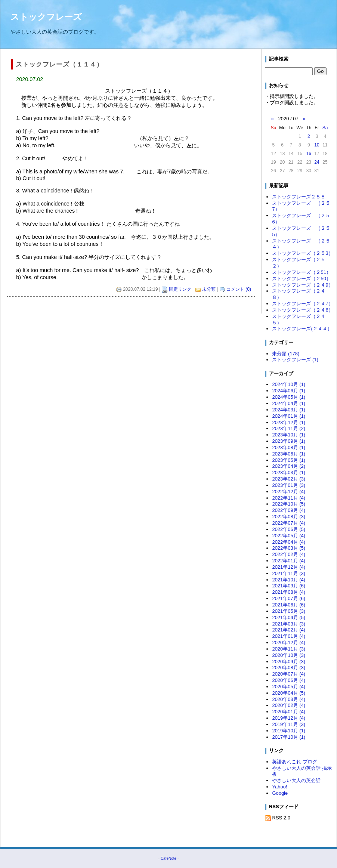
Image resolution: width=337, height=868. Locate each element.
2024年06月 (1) (289, 391)
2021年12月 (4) (289, 567)
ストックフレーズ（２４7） (302, 304)
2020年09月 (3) (289, 662)
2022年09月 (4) (289, 510)
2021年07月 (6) (289, 598)
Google (280, 793)
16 (309, 154)
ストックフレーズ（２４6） (302, 310)
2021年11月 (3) (289, 573)
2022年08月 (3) (289, 517)
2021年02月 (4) (289, 630)
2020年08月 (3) (289, 668)
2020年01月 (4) (289, 712)
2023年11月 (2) (289, 428)
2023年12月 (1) (289, 422)
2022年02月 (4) (289, 554)
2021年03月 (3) (289, 624)
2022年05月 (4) (289, 536)
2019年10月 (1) (289, 731)
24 (317, 162)
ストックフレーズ (46, 17)
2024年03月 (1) (289, 410)
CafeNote (168, 858)
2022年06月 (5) (289, 529)
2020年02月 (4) (289, 705)
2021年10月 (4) (289, 580)
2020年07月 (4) (289, 674)
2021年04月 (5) (289, 617)
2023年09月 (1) (289, 441)
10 (317, 145)
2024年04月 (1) (289, 403)
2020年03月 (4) (289, 699)
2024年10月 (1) (289, 384)
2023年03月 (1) (289, 472)
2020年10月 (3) (289, 655)
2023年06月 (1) (289, 454)
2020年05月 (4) (289, 687)
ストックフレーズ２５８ (299, 197)
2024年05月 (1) (289, 397)
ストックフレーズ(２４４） (302, 329)
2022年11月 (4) (289, 498)
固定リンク (180, 289)
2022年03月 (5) (289, 548)
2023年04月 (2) (289, 466)
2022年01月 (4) (289, 561)
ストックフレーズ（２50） (301, 279)
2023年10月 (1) (289, 435)
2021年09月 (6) (289, 586)
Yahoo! (279, 787)
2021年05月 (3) (289, 611)
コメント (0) (239, 289)
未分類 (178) (286, 354)
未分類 (209, 289)
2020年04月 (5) (289, 693)
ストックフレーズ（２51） (301, 272)
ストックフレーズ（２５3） (302, 253)
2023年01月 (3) (289, 485)
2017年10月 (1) (289, 737)
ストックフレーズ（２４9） (302, 285)
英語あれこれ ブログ (295, 762)
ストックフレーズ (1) (295, 360)
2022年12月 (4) (289, 492)
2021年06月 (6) (289, 605)
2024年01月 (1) (289, 416)
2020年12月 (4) (289, 642)
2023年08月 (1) (289, 447)
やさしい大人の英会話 (296, 780)
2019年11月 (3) (289, 724)
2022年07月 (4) (289, 523)
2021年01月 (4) (289, 636)
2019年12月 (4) (289, 718)
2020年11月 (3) (289, 649)
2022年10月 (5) (289, 504)
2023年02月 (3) (289, 479)
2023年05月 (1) (289, 460)
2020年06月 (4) (289, 680)
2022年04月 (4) (289, 542)
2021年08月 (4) (289, 592)
